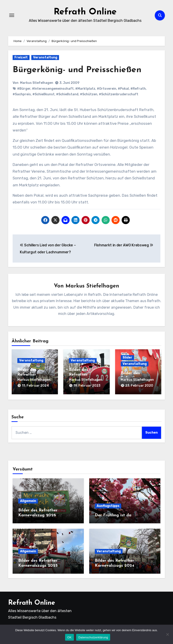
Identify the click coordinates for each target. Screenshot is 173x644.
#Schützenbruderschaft (119, 94)
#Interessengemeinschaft (53, 89)
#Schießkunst (43, 94)
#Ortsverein (107, 89)
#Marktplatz (85, 89)
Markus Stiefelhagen (37, 83)
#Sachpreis (22, 94)
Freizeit (21, 57)
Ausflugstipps (108, 506)
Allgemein (28, 501)
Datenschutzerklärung (93, 637)
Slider (127, 358)
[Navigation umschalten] (12, 15)
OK (69, 637)
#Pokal (123, 89)
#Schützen (89, 94)
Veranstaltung (45, 57)
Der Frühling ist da (113, 515)
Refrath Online (85, 12)
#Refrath (138, 89)
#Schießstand (67, 94)
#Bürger (24, 89)
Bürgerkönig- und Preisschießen (77, 70)
